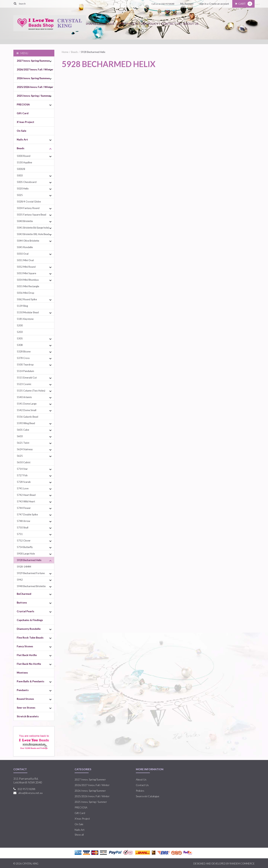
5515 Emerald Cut (27, 378)
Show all (79, 835)
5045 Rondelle (25, 247)
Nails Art (22, 139)
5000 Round (24, 156)
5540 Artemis (24, 397)
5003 (20, 175)
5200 (20, 325)
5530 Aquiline (24, 162)
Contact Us (171, 24)
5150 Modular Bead (28, 312)
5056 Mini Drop (25, 293)
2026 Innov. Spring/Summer (33, 78)
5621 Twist (23, 443)
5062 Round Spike (27, 299)
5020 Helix (23, 189)
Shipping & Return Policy (138, 24)
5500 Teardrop (25, 365)
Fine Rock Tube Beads (30, 637)
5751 (20, 534)
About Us (191, 24)
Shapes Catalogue (100, 24)
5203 (20, 332)
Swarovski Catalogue (148, 796)
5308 (20, 345)
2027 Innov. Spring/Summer (33, 61)
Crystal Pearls (25, 611)
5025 (20, 195)
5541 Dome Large (27, 404)
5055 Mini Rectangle (28, 286)
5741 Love (23, 488)
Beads (21, 148)
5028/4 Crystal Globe (29, 202)
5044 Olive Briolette (28, 241)
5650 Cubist (24, 462)
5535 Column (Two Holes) (31, 391)
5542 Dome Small (27, 410)
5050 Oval (23, 254)
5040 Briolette (25, 221)
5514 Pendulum (25, 371)
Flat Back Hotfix (27, 655)
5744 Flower (24, 508)
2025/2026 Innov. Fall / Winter (35, 87)
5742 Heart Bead (26, 495)
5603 (20, 436)
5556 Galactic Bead (27, 417)
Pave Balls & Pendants (31, 681)
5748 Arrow (23, 521)
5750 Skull (23, 528)
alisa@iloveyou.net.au (30, 793)
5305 (20, 338)
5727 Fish (22, 475)
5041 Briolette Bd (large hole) (33, 228)
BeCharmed (24, 594)
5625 (20, 456)
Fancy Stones (25, 646)
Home (65, 52)
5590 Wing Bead (26, 423)
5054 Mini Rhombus (28, 280)
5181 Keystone (25, 319)
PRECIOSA (23, 104)
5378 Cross (23, 358)
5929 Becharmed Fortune (31, 573)
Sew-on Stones (26, 708)
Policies (140, 791)
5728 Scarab (24, 482)
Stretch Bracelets (28, 716)
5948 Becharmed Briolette (31, 586)
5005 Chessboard (27, 182)
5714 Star (22, 469)
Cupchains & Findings (30, 620)
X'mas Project (25, 122)
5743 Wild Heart (26, 501)
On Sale (21, 131)
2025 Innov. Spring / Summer (34, 96)
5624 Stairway (25, 449)
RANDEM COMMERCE (242, 864)
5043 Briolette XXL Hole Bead (33, 234)
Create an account (219, 4)
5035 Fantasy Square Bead (31, 215)
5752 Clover (24, 541)
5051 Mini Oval (25, 260)
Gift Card (23, 113)
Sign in (203, 4)
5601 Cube (23, 430)
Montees (22, 673)
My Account (187, 4)
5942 (20, 580)
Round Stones (25, 699)
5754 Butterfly (25, 547)
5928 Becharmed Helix (29, 560)
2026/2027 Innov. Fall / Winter (35, 69)
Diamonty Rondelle (29, 629)
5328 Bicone (24, 351)
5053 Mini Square (26, 273)
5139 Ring (22, 306)
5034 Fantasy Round (28, 208)
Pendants (23, 690)
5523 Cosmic (24, 384)
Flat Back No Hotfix (29, 664)
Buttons (22, 602)
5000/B (21, 169)
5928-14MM (24, 567)
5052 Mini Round (26, 267)
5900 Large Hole (26, 554)
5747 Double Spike (27, 514)
